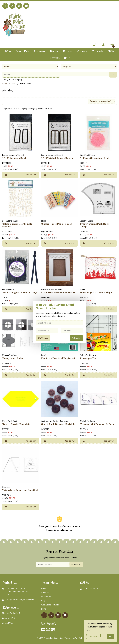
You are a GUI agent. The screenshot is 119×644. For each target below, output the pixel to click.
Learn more (94, 637)
